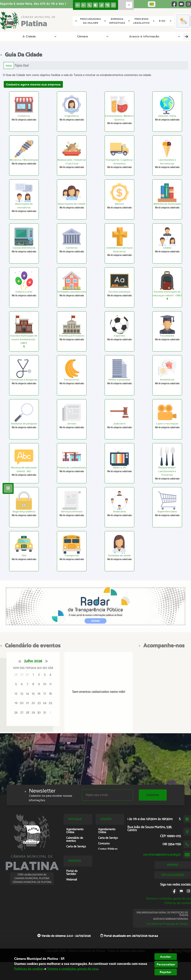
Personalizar (166, 964)
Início (9, 65)
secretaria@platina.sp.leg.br (162, 855)
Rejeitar (166, 972)
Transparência (128, 36)
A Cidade (21, 36)
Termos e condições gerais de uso (168, 899)
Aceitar (166, 957)
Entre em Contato (172, 36)
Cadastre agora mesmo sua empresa (33, 84)
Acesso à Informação (89, 36)
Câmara (51, 36)
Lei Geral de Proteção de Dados (167, 924)
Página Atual (22, 65)
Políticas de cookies (178, 903)
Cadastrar (153, 795)
